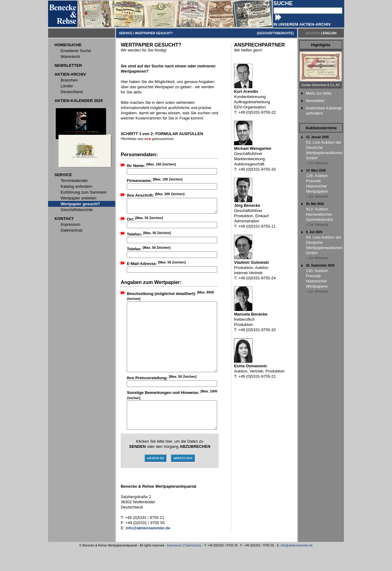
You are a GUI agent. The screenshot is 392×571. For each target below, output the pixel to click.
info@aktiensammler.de (297, 567)
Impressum (174, 567)
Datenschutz (193, 567)
